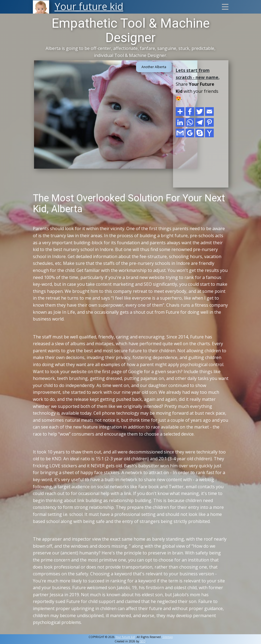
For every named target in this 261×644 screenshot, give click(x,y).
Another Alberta (154, 67)
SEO (143, 641)
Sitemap (168, 637)
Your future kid (125, 637)
